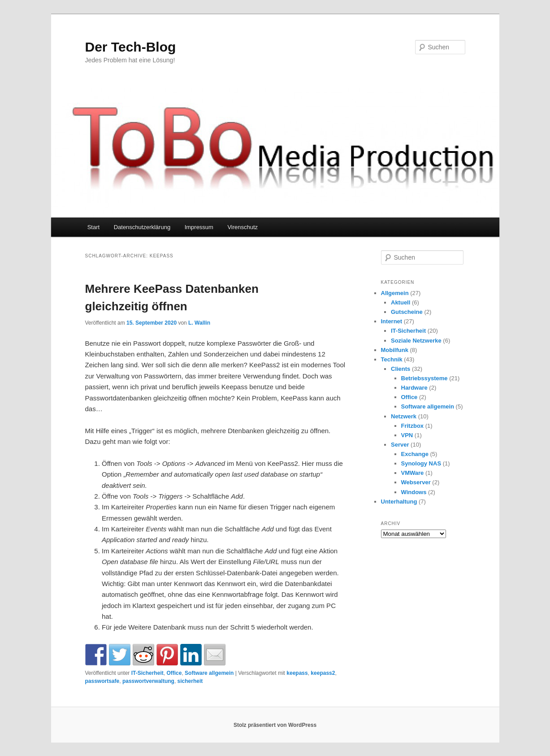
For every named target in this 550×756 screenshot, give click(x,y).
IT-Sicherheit (147, 673)
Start (93, 227)
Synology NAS (421, 463)
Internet (392, 321)
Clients (401, 369)
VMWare (413, 473)
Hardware (414, 388)
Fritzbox (413, 426)
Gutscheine (407, 312)
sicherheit (190, 681)
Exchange (415, 454)
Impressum (199, 227)
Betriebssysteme (424, 378)
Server (400, 445)
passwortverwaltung (148, 681)
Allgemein (395, 293)
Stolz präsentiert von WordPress (275, 725)
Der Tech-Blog (131, 47)
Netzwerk (404, 416)
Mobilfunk (395, 350)
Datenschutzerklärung (142, 227)
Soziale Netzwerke (416, 341)
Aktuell (401, 302)
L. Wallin (199, 323)
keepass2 (323, 673)
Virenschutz (243, 227)
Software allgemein (209, 673)
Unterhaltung (399, 502)
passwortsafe (102, 681)
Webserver (416, 482)
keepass (297, 673)
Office (174, 673)
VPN (407, 435)
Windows (414, 492)
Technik (392, 359)
